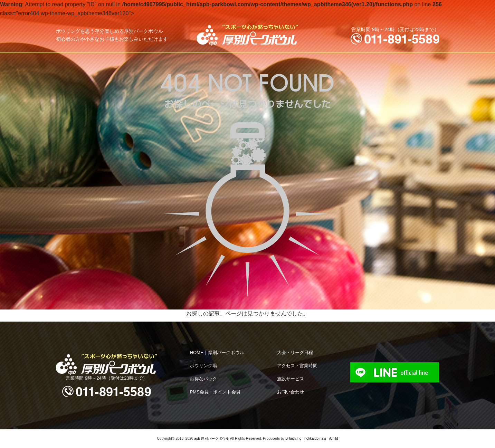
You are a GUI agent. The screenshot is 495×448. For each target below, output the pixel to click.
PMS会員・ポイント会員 (215, 392)
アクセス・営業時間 (297, 366)
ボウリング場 (203, 366)
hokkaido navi (315, 439)
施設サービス (291, 379)
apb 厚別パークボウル (212, 439)
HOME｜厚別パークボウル (217, 352)
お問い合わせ (291, 392)
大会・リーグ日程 (295, 352)
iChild (334, 439)
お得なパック (203, 379)
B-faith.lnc (294, 439)
